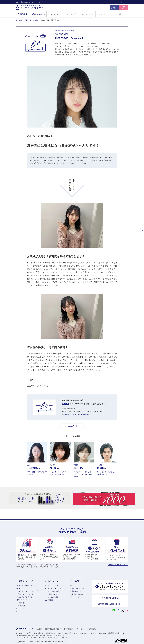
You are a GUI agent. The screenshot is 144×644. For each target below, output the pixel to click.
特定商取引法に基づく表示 (53, 629)
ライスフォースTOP (22, 20)
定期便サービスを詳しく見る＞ (118, 565)
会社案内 (39, 629)
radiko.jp (66, 404)
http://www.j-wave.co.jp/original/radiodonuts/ (77, 414)
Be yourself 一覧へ (72, 426)
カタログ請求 (49, 600)
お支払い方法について (78, 594)
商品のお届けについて (78, 588)
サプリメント (104, 14)
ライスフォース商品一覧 (24, 585)
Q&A (72, 585)
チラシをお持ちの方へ (52, 594)
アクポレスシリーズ (24, 600)
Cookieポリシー (82, 629)
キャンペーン (40, 14)
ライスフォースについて (53, 585)
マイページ (114, 9)
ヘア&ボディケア (21, 606)
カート (124, 9)
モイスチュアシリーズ (25, 597)
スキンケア (55, 14)
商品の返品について (77, 591)
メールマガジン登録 (51, 597)
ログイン (124, 2)
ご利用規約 (92, 629)
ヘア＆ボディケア (87, 14)
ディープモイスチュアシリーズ (27, 591)
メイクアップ (71, 14)
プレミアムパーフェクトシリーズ (28, 594)
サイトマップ (75, 597)
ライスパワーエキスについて (54, 588)
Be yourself (33, 20)
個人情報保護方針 (69, 629)
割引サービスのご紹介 (52, 591)
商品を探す (25, 14)
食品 (120, 14)
